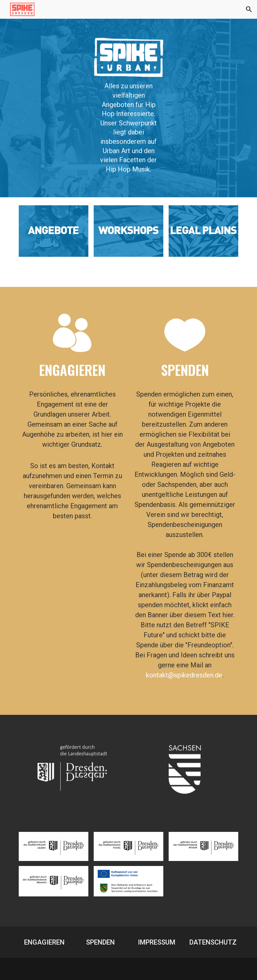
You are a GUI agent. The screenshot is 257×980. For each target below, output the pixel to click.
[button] (249, 9)
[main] (128, 128)
